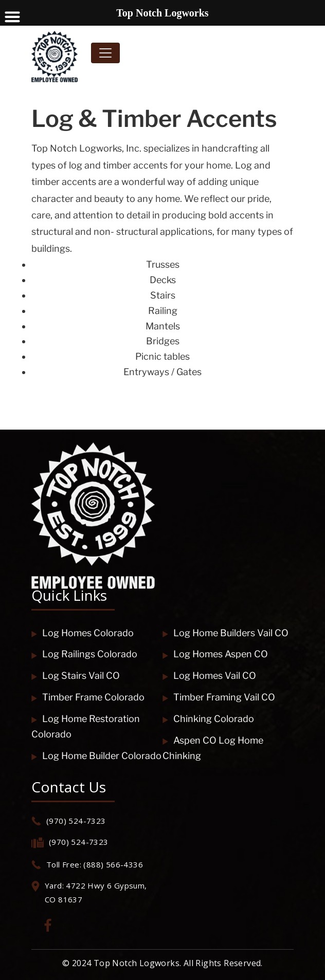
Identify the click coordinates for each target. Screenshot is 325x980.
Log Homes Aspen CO (215, 654)
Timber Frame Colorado (88, 697)
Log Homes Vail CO (209, 676)
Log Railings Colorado (84, 654)
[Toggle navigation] (105, 53)
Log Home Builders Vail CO (225, 633)
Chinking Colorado (208, 719)
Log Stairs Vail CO (76, 676)
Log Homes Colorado (83, 633)
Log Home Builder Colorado (96, 756)
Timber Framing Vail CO (219, 697)
